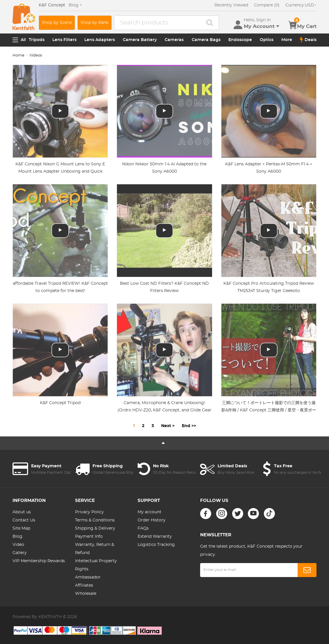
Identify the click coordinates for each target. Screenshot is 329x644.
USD (301, 5)
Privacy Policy (89, 512)
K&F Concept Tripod (60, 403)
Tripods (37, 40)
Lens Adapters (100, 40)
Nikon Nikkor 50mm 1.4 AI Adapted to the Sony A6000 (164, 168)
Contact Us (24, 520)
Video (18, 545)
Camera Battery (140, 40)
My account (150, 512)
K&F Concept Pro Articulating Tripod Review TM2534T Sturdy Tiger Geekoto (269, 287)
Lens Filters (64, 40)
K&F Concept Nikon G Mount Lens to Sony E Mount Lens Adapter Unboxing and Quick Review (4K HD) (60, 171)
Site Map (21, 528)
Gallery (20, 553)
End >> (189, 426)
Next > (168, 426)
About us (22, 512)
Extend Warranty (155, 537)
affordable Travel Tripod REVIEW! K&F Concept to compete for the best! (60, 287)
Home (18, 55)
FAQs (143, 528)
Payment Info (89, 537)
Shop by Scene (57, 23)
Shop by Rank (95, 23)
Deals (308, 40)
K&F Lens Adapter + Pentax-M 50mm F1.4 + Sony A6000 (269, 168)
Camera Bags (206, 40)
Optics (267, 40)
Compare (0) (267, 5)
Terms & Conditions (95, 520)
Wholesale (86, 594)
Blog (17, 537)
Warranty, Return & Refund (95, 549)
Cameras (174, 40)
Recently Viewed (231, 5)
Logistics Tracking (156, 545)
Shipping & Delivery (95, 528)
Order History (152, 520)
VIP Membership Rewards (39, 561)
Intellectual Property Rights (96, 565)
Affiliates (84, 585)
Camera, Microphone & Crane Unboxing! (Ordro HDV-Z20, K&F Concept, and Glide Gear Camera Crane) (164, 410)
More (287, 40)
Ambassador (88, 577)
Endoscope (240, 40)
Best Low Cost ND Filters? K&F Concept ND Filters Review (164, 287)
